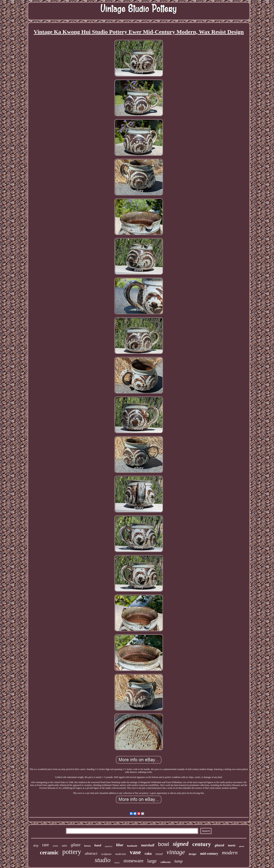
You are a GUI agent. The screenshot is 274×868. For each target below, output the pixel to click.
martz (232, 845)
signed (181, 844)
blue (120, 845)
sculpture (106, 854)
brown (87, 846)
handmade (132, 846)
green (242, 846)
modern (230, 853)
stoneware (133, 861)
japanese (109, 846)
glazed (219, 845)
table (64, 846)
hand (98, 845)
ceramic (49, 852)
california (165, 862)
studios (117, 863)
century (202, 844)
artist (55, 846)
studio (103, 860)
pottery (72, 852)
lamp (178, 861)
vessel (159, 854)
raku (148, 854)
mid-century (209, 854)
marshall (148, 845)
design (192, 854)
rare (46, 845)
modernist (121, 854)
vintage (176, 852)
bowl (164, 844)
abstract (91, 853)
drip (36, 846)
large (152, 861)
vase (135, 852)
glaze (76, 845)
